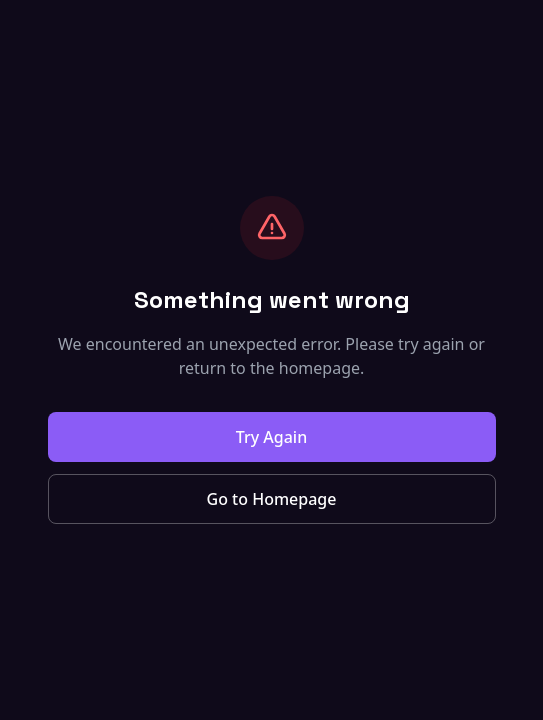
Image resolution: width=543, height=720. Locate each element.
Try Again (271, 437)
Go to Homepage (272, 499)
